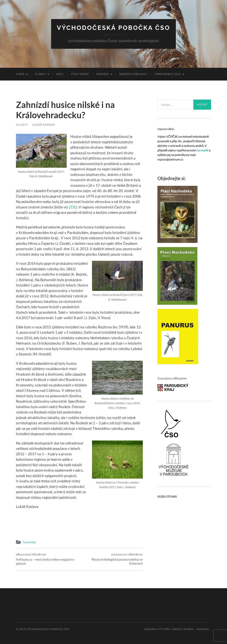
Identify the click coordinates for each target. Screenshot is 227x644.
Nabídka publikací (133, 74)
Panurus (103, 74)
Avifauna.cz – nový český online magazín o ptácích (47, 559)
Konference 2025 (168, 74)
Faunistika (29, 542)
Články (40, 74)
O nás (20, 74)
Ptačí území (80, 74)
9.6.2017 (22, 125)
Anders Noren (183, 629)
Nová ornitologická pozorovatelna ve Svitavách (112, 559)
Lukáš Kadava (44, 125)
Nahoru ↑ (204, 629)
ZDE (72, 207)
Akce (60, 74)
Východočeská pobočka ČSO (113, 28)
